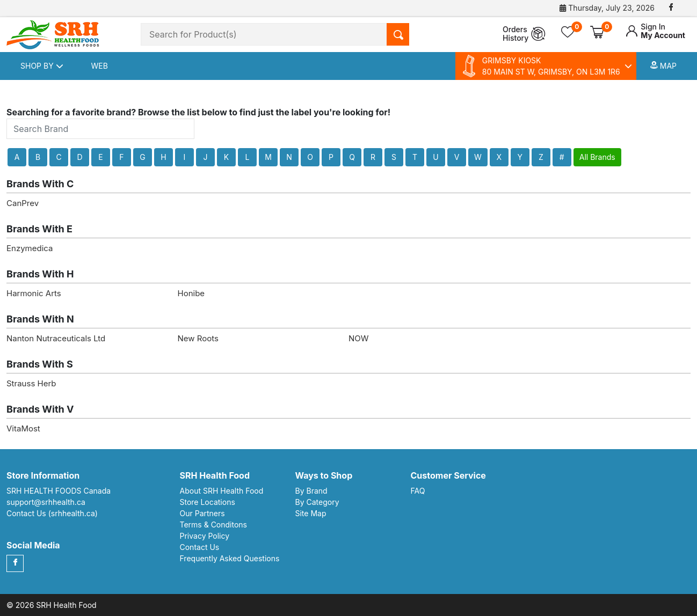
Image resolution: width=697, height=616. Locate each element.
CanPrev (23, 203)
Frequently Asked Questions (230, 558)
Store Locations (208, 502)
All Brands (597, 157)
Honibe (191, 293)
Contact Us (200, 547)
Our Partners (202, 513)
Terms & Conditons (214, 525)
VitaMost (23, 428)
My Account (655, 31)
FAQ (418, 491)
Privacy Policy (205, 536)
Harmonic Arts (34, 293)
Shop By (42, 66)
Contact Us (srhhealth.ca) (52, 513)
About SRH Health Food (222, 491)
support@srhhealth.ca (46, 502)
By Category (317, 502)
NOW (359, 338)
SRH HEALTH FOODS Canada (59, 491)
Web (100, 66)
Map (663, 66)
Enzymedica (30, 248)
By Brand (311, 491)
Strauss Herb (31, 383)
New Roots (198, 338)
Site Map (311, 513)
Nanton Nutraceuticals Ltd (56, 338)
